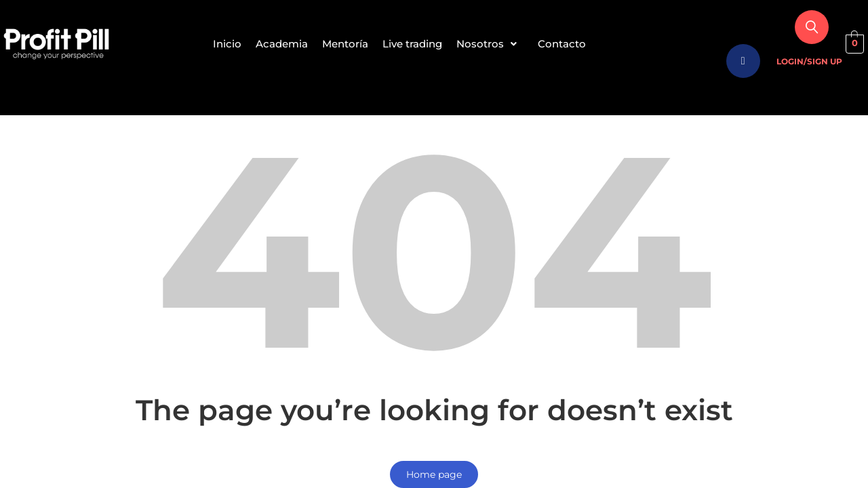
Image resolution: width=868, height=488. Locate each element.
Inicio (214, 44)
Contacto (575, 44)
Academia (274, 44)
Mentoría (342, 44)
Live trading (415, 44)
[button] (498, 44)
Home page (434, 474)
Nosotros (498, 44)
